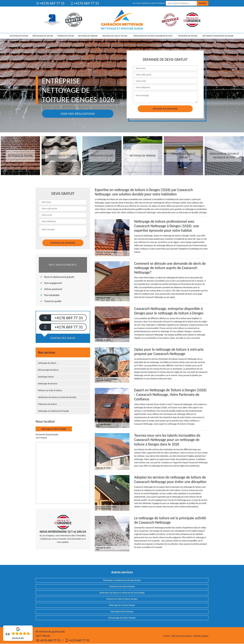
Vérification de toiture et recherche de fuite (153, 36)
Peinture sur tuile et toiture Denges (122, 599)
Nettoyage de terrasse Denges (122, 605)
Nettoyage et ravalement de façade (218, 36)
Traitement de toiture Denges (122, 586)
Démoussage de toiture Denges (122, 618)
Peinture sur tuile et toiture (115, 36)
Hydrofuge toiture (66, 36)
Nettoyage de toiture (19, 36)
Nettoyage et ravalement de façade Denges (122, 580)
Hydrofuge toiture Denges (122, 612)
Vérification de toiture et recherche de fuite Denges (122, 593)
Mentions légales (201, 636)
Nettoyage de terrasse (88, 36)
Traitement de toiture (188, 36)
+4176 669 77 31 (50, 3)
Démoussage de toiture (43, 36)
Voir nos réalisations (78, 114)
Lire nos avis (18, 638)
